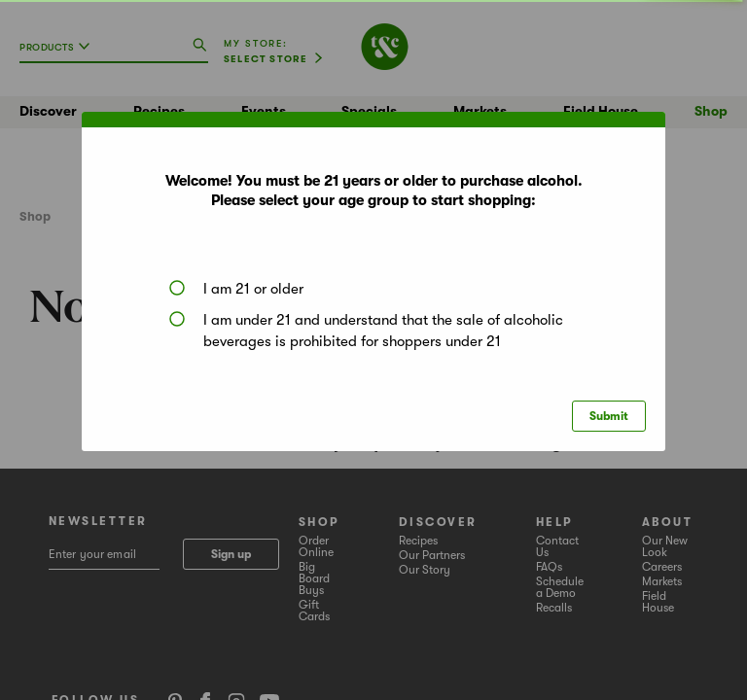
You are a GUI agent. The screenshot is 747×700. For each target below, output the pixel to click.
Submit (609, 416)
